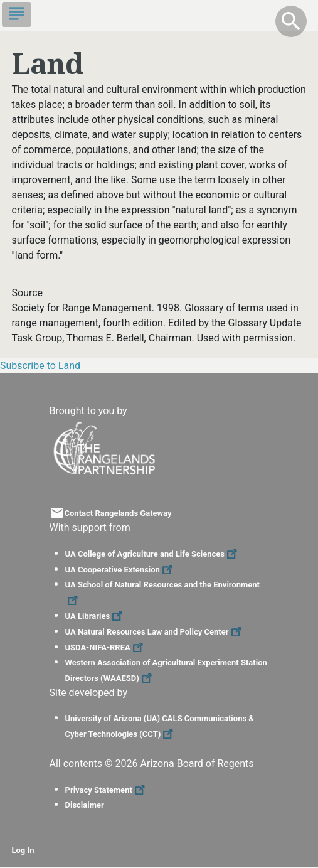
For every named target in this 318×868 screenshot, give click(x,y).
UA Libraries (96, 616)
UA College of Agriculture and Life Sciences (153, 554)
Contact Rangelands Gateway (118, 513)
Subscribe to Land (40, 366)
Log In (23, 850)
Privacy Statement (107, 790)
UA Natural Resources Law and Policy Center (155, 632)
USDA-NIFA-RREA (106, 647)
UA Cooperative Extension (120, 570)
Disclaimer (85, 805)
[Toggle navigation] (17, 14)
